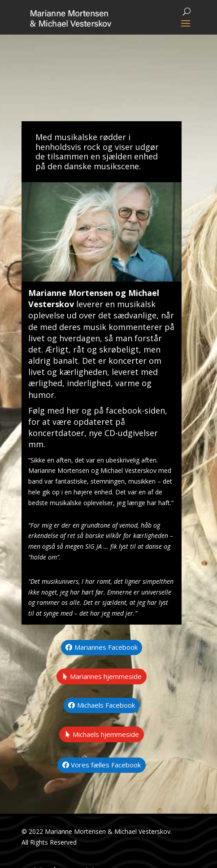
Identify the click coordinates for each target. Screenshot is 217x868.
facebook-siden (135, 410)
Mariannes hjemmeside (106, 676)
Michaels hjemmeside (106, 734)
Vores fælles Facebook (106, 765)
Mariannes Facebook (106, 647)
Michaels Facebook (106, 705)
